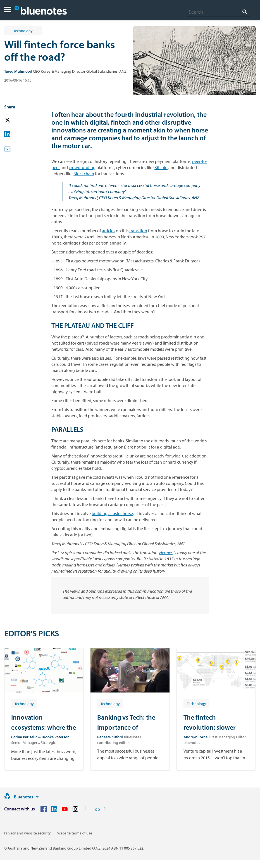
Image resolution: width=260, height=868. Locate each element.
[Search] (218, 12)
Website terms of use (75, 833)
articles (108, 231)
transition (138, 231)
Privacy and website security (28, 833)
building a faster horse (112, 513)
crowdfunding (82, 167)
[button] (8, 10)
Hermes (166, 552)
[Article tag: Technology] (24, 703)
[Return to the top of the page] (99, 809)
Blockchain (84, 174)
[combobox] (218, 12)
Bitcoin (161, 167)
